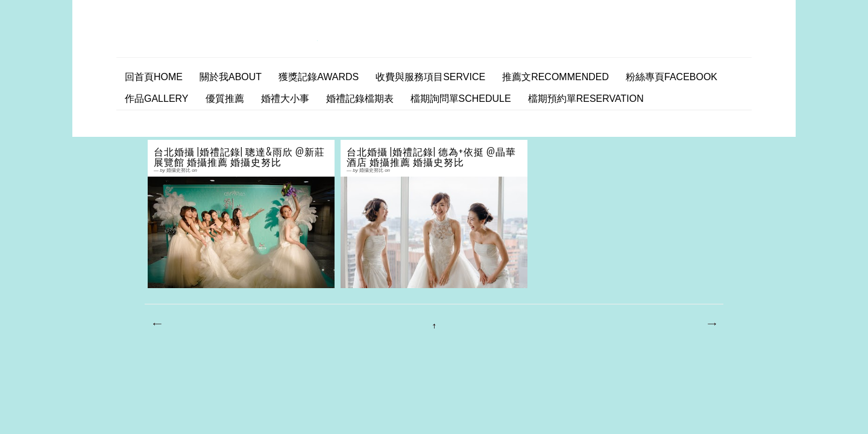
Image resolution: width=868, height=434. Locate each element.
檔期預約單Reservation (586, 99)
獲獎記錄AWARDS (319, 77)
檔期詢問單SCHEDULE (461, 99)
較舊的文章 (711, 324)
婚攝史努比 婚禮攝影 (221, 38)
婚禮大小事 (285, 99)
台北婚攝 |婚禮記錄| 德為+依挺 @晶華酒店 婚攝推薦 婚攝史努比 (431, 157)
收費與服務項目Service (430, 77)
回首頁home (154, 77)
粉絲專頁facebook (671, 77)
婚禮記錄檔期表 (360, 99)
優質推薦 (225, 99)
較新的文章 (157, 324)
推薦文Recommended (555, 77)
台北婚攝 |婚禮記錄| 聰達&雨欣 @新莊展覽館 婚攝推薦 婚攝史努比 (239, 157)
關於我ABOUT (231, 77)
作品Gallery (157, 99)
